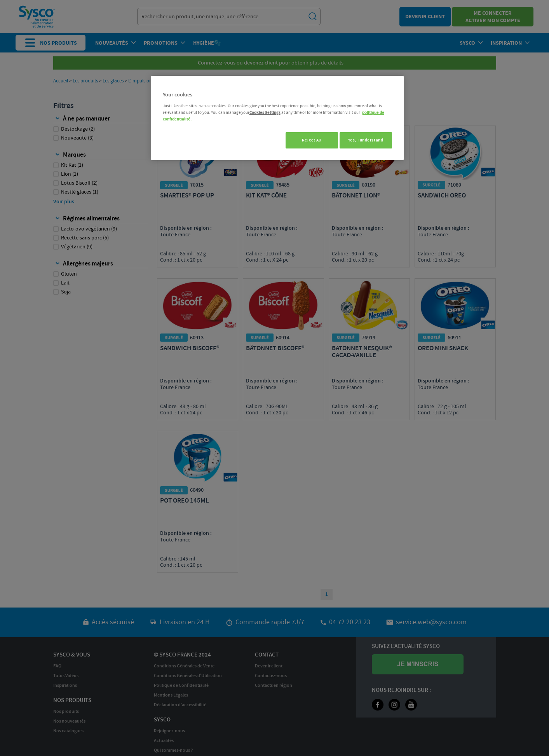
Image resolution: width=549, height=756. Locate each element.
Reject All (308, 140)
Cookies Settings (265, 113)
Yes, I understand (366, 140)
